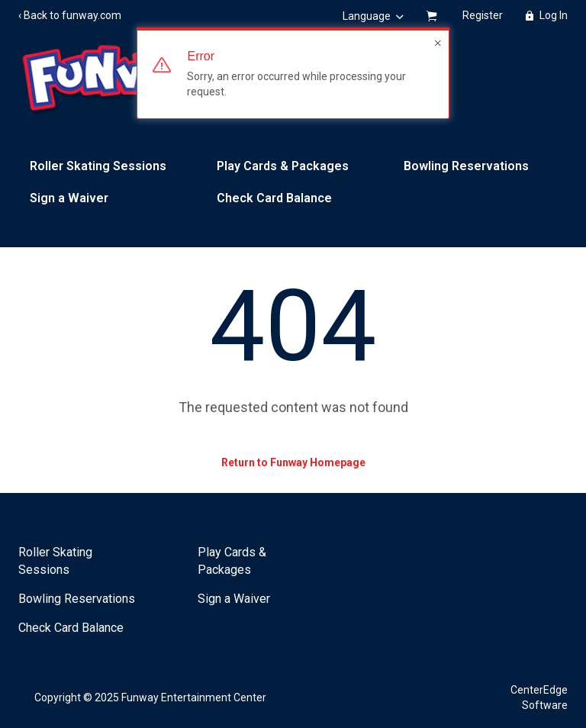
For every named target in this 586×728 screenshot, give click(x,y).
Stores (39, 522)
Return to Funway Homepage (293, 462)
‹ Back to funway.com (70, 15)
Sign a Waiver (69, 198)
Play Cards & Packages (283, 166)
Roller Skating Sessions (98, 166)
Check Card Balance (274, 198)
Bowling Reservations (466, 166)
